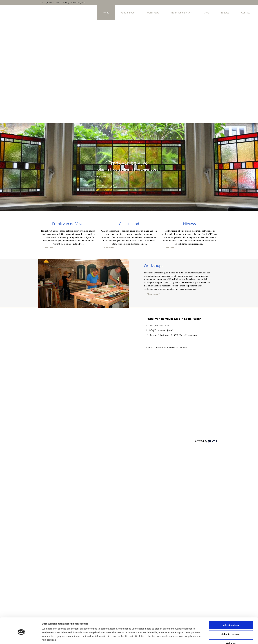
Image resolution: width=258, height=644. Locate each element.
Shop (206, 13)
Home (106, 13)
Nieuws (225, 13)
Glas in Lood (128, 13)
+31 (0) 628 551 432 (51, 2)
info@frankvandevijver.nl (75, 2)
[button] (99, 177)
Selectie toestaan (231, 562)
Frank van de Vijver (181, 13)
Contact (245, 13)
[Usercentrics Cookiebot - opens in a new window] (21, 578)
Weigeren (231, 571)
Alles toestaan (231, 553)
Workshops (153, 13)
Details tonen (169, 578)
